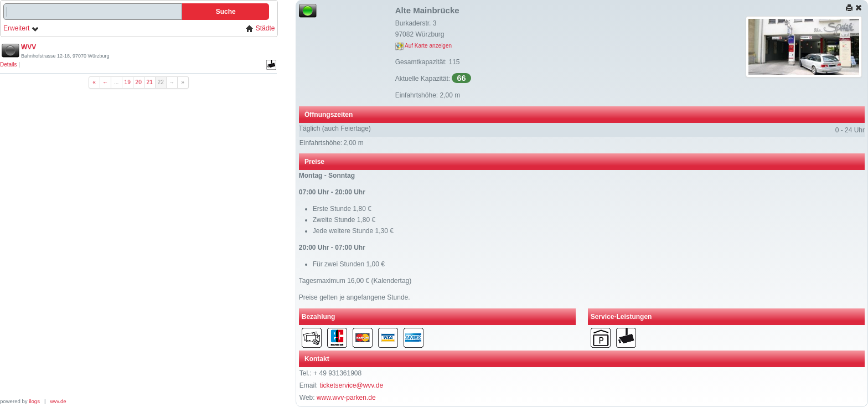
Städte (260, 29)
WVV (29, 47)
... (117, 82)
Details (9, 65)
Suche (226, 12)
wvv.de (58, 401)
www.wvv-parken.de (346, 398)
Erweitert (21, 29)
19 (128, 82)
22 (161, 82)
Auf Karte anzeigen (423, 46)
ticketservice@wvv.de (351, 385)
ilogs (34, 401)
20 (139, 82)
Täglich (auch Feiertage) (335, 128)
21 (150, 82)
